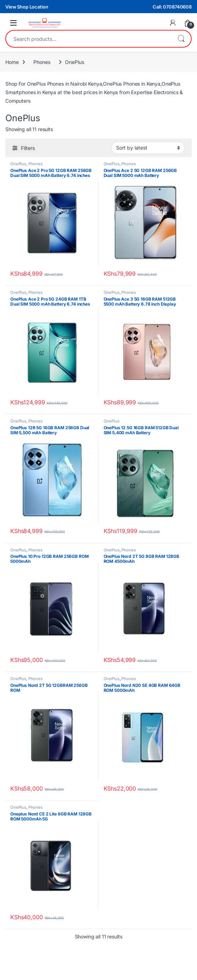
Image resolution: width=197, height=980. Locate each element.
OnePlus (18, 164)
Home (12, 62)
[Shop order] (148, 148)
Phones (42, 62)
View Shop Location (27, 7)
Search (181, 39)
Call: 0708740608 (172, 7)
